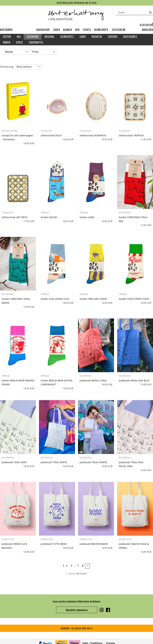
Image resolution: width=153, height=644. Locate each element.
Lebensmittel (36, 42)
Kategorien (6, 30)
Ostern (7, 37)
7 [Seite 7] (78, 566)
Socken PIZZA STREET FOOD (134, 299)
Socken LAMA (87, 217)
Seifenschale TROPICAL (131, 135)
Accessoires (130, 37)
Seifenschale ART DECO (15, 217)
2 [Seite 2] (67, 566)
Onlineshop (43, 30)
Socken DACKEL (49, 217)
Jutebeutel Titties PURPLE (93, 462)
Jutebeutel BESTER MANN (94, 544)
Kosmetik (97, 37)
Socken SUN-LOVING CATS (55, 299)
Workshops (101, 30)
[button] (147, 30)
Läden (56, 30)
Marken (67, 30)
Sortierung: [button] (7, 67)
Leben (83, 37)
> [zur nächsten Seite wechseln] (87, 566)
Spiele (19, 42)
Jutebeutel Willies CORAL (93, 380)
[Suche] (135, 12)
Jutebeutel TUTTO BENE (54, 544)
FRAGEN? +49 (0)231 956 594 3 (77, 628)
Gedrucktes (67, 37)
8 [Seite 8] (83, 566)
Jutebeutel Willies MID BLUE (134, 380)
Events (87, 30)
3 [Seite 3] (71, 566)
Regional (50, 37)
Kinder (7, 42)
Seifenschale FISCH (51, 135)
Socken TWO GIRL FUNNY (93, 299)
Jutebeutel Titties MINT (14, 462)
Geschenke (33, 37)
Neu (19, 37)
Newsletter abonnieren (77, 610)
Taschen (113, 37)
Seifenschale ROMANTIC (93, 135)
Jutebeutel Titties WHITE (54, 462)
